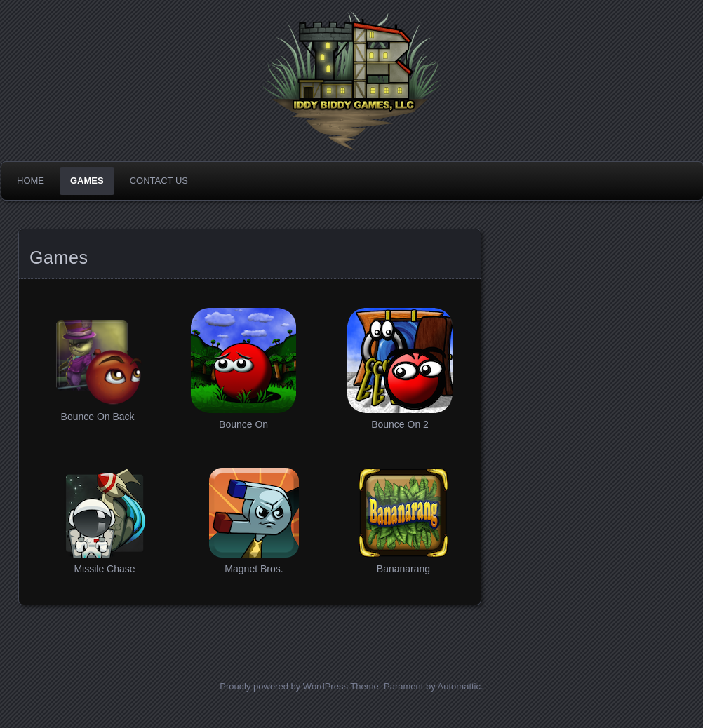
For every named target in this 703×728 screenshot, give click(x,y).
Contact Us (159, 181)
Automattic (459, 686)
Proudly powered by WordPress (284, 686)
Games (87, 181)
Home (31, 181)
